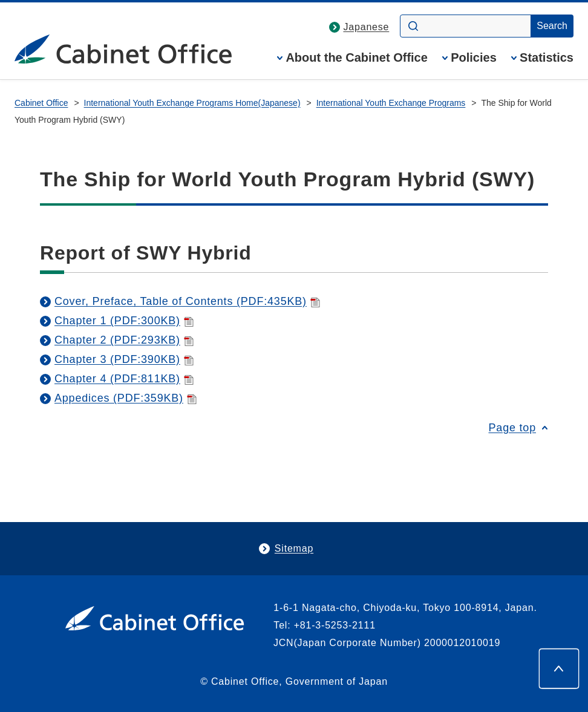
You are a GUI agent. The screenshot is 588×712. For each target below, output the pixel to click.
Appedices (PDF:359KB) (126, 398)
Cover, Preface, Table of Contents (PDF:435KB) (187, 301)
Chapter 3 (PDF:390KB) (124, 359)
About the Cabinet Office (356, 58)
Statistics (547, 58)
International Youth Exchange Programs (391, 103)
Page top (512, 428)
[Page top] (559, 668)
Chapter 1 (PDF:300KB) (124, 321)
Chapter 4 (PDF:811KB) (124, 379)
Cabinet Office (41, 103)
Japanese (367, 27)
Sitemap (294, 548)
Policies (474, 58)
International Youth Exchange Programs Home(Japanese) (192, 103)
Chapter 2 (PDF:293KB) (124, 340)
